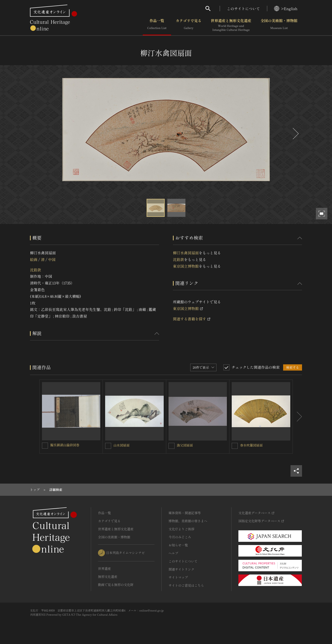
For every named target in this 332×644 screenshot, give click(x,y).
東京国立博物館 (186, 266)
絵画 (34, 259)
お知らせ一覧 (178, 545)
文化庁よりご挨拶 (181, 529)
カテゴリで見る (189, 25)
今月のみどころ (180, 537)
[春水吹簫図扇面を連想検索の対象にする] (235, 446)
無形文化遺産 (108, 577)
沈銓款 (36, 270)
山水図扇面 (122, 445)
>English (286, 9)
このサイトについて (243, 9)
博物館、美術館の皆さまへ (188, 521)
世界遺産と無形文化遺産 (231, 25)
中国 (52, 259)
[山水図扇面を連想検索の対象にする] (108, 446)
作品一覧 (157, 25)
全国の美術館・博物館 (279, 25)
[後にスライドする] (295, 134)
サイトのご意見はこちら (186, 585)
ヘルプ (173, 553)
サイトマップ (178, 577)
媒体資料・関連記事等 (185, 513)
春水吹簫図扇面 (251, 445)
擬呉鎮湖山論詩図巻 (65, 445)
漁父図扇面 (185, 445)
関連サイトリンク (181, 569)
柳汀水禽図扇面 (186, 253)
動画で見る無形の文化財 (116, 585)
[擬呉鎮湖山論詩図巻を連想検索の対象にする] (45, 446)
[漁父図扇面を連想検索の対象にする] (172, 446)
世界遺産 (104, 569)
